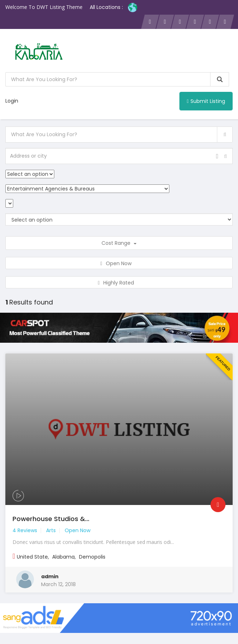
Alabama (63, 557)
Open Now (119, 263)
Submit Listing (206, 101)
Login (12, 101)
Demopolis (92, 557)
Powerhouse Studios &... (51, 519)
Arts (51, 530)
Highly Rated (119, 283)
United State (32, 557)
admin (50, 576)
